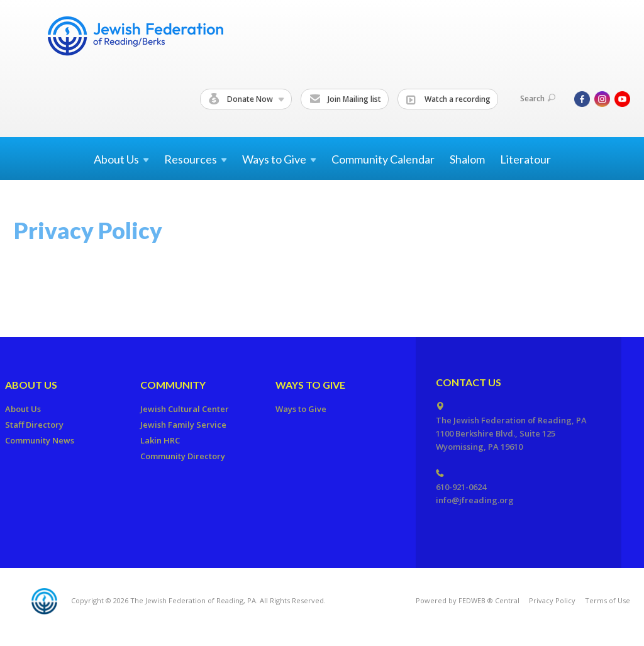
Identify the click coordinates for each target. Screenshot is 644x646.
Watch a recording (448, 99)
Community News (40, 440)
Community (173, 385)
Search (538, 98)
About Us (31, 385)
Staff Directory (34, 425)
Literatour (525, 159)
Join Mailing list (345, 99)
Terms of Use (608, 600)
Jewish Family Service (183, 425)
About (121, 159)
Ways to (279, 159)
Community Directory (183, 456)
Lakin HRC (160, 440)
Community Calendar (383, 159)
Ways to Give (310, 385)
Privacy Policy (552, 600)
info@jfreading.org (475, 500)
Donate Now (247, 99)
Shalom (467, 159)
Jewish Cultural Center (185, 409)
